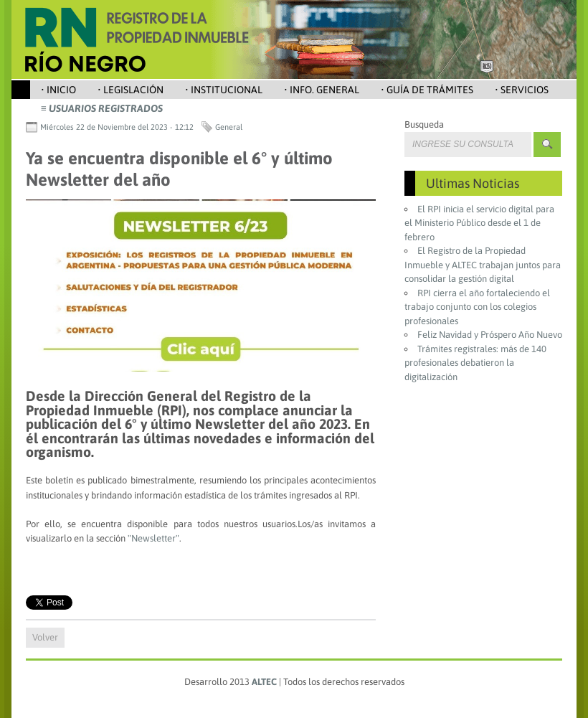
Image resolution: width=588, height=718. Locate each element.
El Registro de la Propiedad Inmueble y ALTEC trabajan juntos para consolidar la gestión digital (483, 265)
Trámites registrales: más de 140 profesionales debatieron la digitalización (475, 363)
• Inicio (58, 90)
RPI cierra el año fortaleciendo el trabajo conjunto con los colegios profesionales (477, 307)
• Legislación (131, 90)
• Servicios (522, 90)
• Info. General (322, 90)
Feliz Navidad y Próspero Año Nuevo (490, 335)
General (229, 127)
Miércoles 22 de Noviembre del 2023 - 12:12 (117, 127)
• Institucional (224, 90)
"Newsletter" (153, 538)
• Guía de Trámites (427, 90)
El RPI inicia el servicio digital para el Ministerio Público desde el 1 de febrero (479, 223)
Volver (45, 637)
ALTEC (264, 682)
